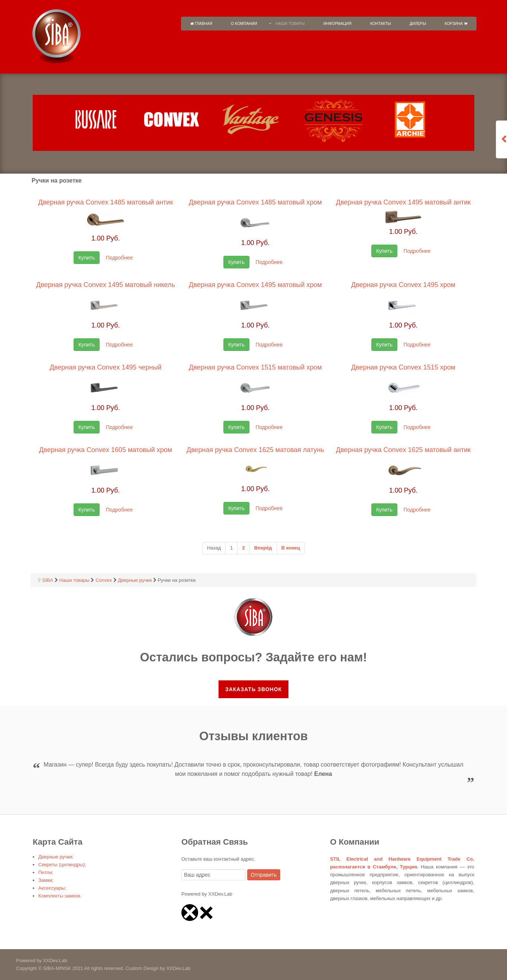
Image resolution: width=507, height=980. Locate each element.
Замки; (46, 880)
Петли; (46, 872)
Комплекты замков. (60, 896)
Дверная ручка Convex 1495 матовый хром (255, 285)
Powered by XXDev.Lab (33, 960)
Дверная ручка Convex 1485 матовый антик (106, 202)
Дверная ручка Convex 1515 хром (403, 367)
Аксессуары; (52, 888)
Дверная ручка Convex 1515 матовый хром (255, 367)
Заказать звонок (253, 689)
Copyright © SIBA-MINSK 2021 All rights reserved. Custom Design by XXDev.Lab (95, 968)
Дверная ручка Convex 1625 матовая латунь (255, 450)
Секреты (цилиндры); (62, 865)
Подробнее (120, 258)
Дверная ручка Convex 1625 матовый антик (403, 450)
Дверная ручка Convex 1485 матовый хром (255, 202)
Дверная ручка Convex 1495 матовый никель (106, 285)
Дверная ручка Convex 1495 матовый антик (403, 202)
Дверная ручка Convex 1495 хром (403, 285)
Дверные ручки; (56, 857)
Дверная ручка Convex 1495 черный (105, 367)
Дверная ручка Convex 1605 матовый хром (106, 450)
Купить (87, 258)
